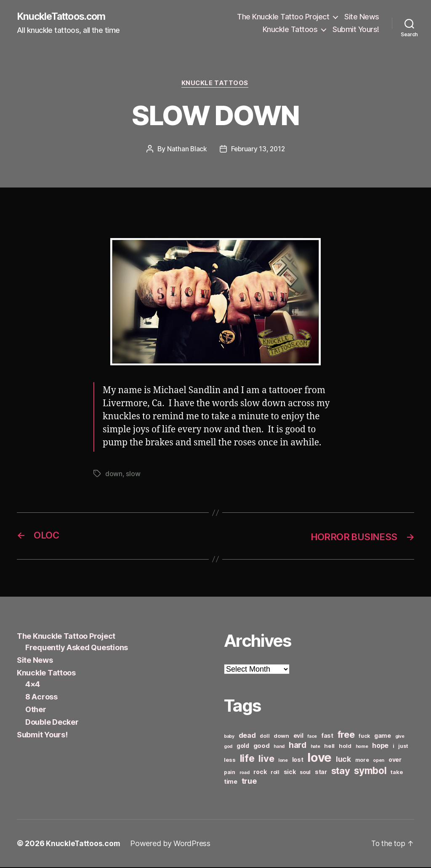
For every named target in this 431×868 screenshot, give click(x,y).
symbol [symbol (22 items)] (370, 771)
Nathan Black (186, 150)
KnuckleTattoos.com (64, 17)
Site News (362, 17)
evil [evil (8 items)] (298, 736)
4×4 (33, 685)
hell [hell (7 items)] (329, 747)
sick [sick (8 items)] (290, 773)
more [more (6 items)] (362, 761)
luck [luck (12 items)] (343, 760)
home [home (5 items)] (362, 747)
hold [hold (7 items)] (345, 747)
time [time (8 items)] (231, 782)
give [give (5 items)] (400, 737)
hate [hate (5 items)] (315, 747)
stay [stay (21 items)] (341, 772)
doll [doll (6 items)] (265, 737)
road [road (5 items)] (245, 773)
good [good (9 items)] (262, 746)
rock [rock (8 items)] (260, 773)
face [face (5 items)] (312, 737)
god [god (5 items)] (228, 747)
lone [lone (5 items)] (283, 761)
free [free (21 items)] (346, 735)
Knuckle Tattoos (290, 30)
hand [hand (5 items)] (279, 747)
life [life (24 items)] (247, 759)
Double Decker (52, 723)
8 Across (41, 698)
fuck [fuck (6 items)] (364, 737)
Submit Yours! (356, 30)
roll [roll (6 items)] (275, 773)
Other (36, 710)
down (114, 475)
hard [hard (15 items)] (298, 746)
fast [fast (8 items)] (327, 736)
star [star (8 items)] (321, 773)
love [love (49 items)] (319, 758)
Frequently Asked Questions (77, 648)
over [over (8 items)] (395, 760)
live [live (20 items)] (266, 759)
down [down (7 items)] (281, 737)
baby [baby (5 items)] (229, 737)
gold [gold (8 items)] (243, 746)
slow (133, 475)
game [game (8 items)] (383, 736)
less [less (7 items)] (230, 761)
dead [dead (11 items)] (247, 736)
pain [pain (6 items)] (230, 773)
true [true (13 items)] (249, 782)
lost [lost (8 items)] (298, 760)
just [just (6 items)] (403, 747)
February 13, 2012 (258, 150)
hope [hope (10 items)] (380, 746)
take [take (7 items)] (397, 773)
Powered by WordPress (171, 844)
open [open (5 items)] (379, 761)
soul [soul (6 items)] (305, 773)
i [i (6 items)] (394, 747)
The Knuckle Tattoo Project (283, 17)
